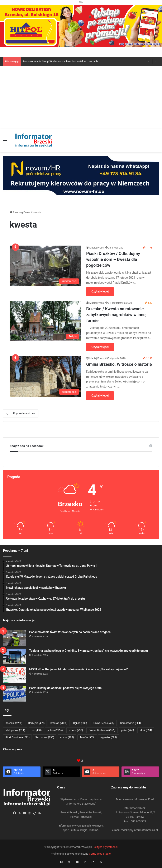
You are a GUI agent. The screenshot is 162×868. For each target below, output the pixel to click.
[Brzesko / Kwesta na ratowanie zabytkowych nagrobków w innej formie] (45, 321)
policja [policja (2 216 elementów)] (55, 730)
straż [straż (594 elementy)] (146, 730)
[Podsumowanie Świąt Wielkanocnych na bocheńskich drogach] (15, 638)
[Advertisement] (81, 97)
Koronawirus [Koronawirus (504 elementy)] (130, 723)
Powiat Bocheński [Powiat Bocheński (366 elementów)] (102, 730)
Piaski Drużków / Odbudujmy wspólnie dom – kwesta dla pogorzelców (113, 259)
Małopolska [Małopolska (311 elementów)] (15, 730)
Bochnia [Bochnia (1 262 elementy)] (14, 723)
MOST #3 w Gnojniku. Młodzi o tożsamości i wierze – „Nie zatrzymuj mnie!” (78, 669)
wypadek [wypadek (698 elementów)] (109, 737)
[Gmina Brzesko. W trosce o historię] (45, 377)
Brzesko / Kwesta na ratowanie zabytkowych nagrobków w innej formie (116, 315)
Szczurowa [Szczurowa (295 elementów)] (45, 737)
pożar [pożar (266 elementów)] (128, 730)
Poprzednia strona (21, 413)
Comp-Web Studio (100, 854)
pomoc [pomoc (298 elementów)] (76, 730)
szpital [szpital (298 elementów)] (67, 737)
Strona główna (20, 212)
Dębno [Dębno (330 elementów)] (80, 723)
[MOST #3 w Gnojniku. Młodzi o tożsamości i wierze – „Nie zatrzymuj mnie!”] (15, 675)
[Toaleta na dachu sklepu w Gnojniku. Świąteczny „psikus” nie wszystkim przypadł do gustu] (15, 656)
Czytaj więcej (100, 291)
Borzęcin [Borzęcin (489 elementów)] (37, 723)
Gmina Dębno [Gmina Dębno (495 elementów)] (104, 723)
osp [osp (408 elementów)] (36, 730)
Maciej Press (97, 248)
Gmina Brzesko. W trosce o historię (119, 364)
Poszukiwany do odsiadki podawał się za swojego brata (65, 688)
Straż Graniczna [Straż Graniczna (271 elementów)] (17, 737)
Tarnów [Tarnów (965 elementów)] (87, 737)
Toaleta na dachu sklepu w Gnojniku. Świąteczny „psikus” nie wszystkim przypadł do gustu (89, 651)
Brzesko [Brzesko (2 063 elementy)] (59, 723)
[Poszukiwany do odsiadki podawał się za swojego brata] (15, 694)
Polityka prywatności (105, 847)
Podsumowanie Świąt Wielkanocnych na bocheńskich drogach (60, 61)
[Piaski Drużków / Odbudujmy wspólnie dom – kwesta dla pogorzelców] (45, 266)
